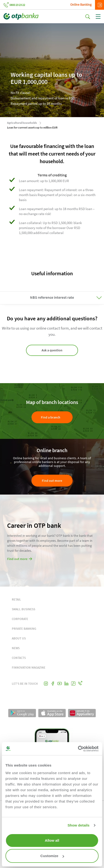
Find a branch (51, 417)
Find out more (52, 481)
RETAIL (16, 599)
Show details (79, 825)
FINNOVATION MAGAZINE (29, 668)
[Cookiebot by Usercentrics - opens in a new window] (78, 749)
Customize (52, 856)
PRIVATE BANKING (24, 629)
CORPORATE (20, 619)
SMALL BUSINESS (24, 609)
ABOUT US (19, 638)
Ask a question (52, 350)
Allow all (52, 840)
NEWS (16, 648)
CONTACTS (19, 658)
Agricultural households (22, 123)
